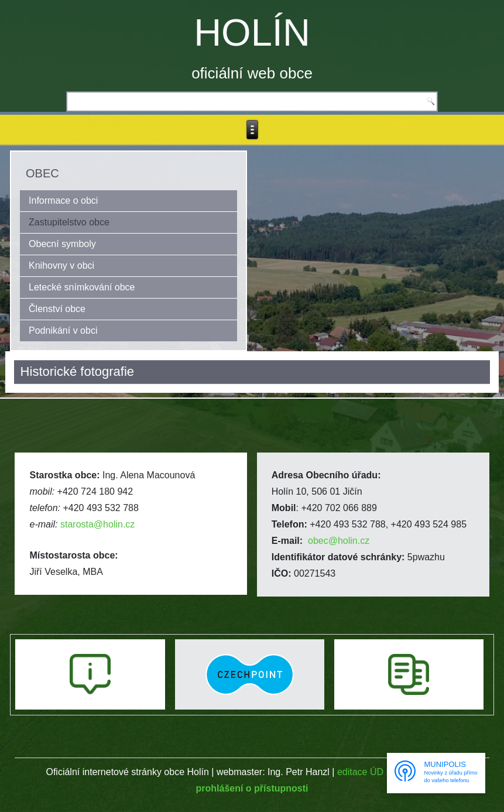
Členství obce (57, 309)
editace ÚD (360, 772)
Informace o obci (63, 201)
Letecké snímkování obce (82, 287)
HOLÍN (252, 32)
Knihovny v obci (61, 265)
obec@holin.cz (339, 541)
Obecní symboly (62, 244)
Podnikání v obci (63, 330)
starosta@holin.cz (97, 524)
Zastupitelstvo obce (69, 222)
